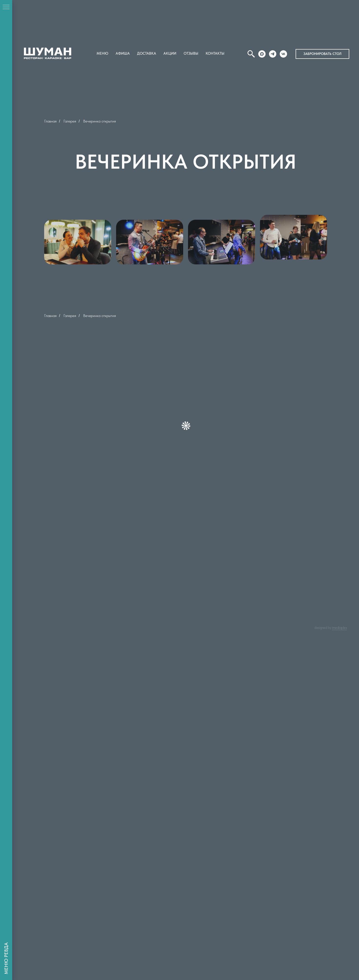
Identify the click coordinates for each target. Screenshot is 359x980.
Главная (50, 121)
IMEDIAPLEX (339, 628)
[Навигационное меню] (6, 7)
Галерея (70, 121)
